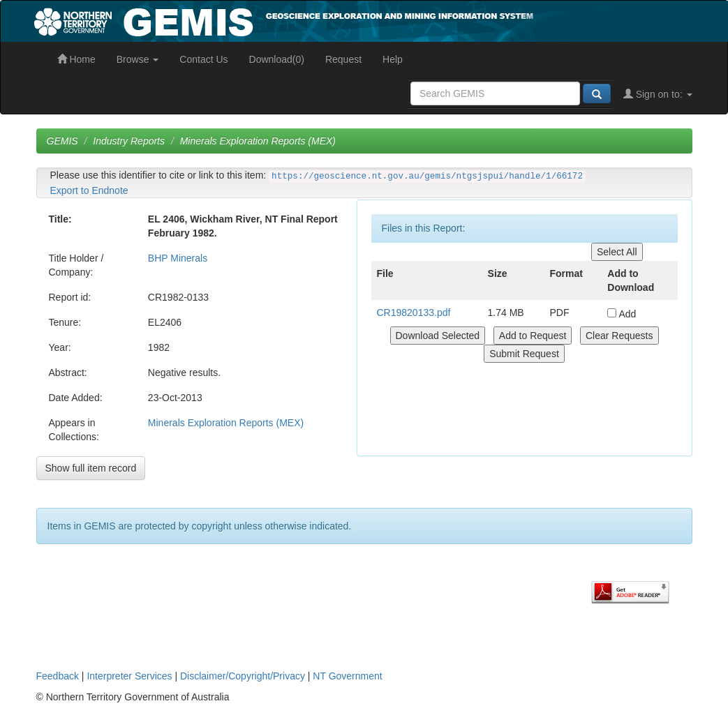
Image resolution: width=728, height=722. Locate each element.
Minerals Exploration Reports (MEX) (258, 141)
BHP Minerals (178, 258)
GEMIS (62, 141)
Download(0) (277, 59)
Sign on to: (658, 94)
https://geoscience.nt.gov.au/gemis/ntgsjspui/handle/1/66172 (427, 176)
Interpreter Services (129, 676)
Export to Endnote (89, 190)
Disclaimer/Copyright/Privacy (243, 676)
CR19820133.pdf (414, 313)
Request (343, 59)
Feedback (58, 676)
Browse (138, 59)
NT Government (347, 676)
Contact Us (203, 59)
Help (393, 59)
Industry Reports (129, 141)
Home (76, 59)
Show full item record (91, 468)
